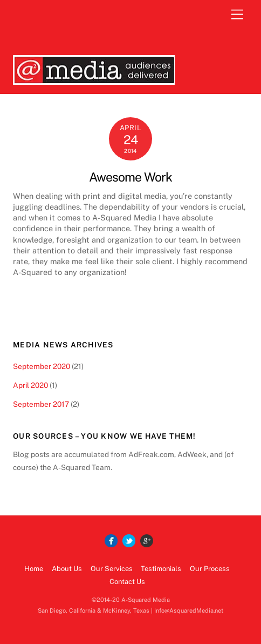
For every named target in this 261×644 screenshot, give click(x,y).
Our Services (112, 569)
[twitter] (129, 541)
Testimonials (161, 569)
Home (34, 569)
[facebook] (111, 541)
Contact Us (127, 582)
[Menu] (237, 15)
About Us (67, 569)
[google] (147, 541)
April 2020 (30, 385)
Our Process (210, 569)
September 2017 (41, 404)
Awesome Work (130, 177)
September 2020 (42, 366)
